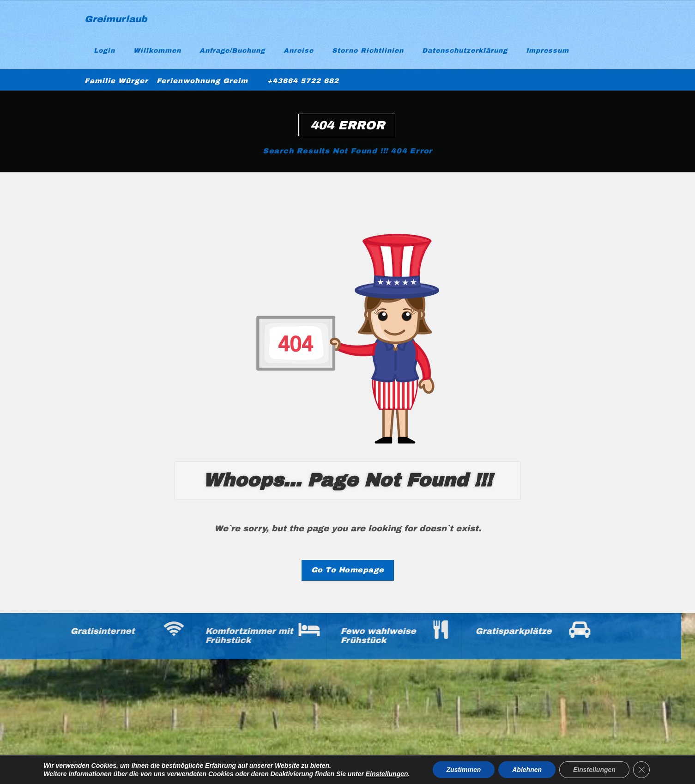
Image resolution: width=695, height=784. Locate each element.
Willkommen (157, 51)
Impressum (547, 51)
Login (104, 51)
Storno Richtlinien (368, 51)
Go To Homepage (348, 570)
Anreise (299, 51)
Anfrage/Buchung (232, 51)
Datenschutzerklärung (465, 51)
